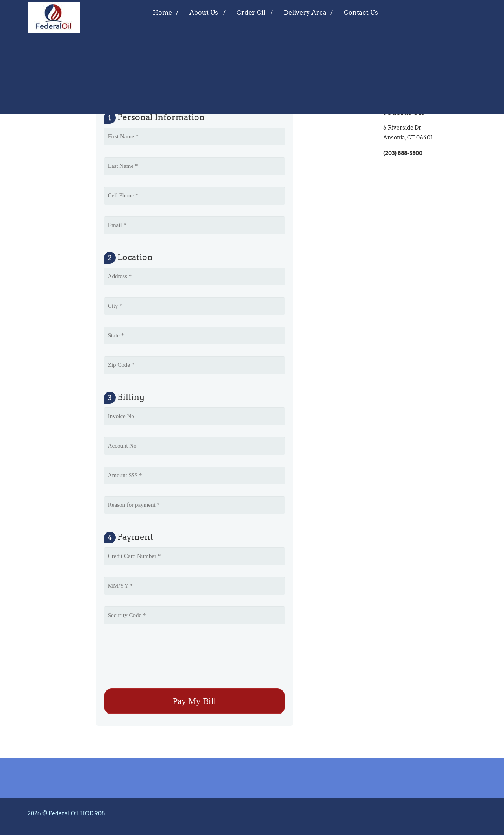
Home (162, 12)
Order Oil (251, 12)
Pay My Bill (62, 89)
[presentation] (164, 657)
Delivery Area (305, 12)
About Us (204, 12)
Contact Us (361, 12)
